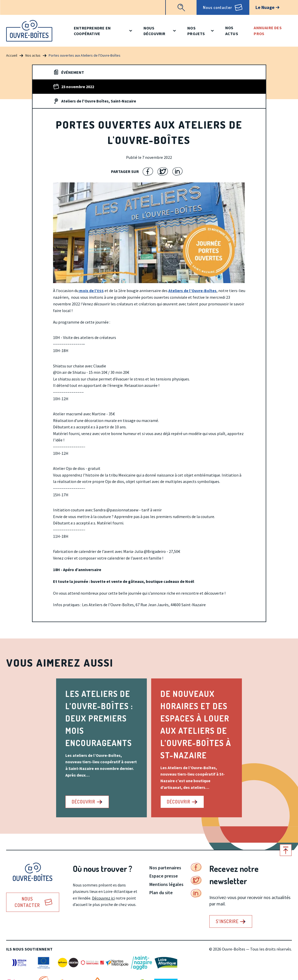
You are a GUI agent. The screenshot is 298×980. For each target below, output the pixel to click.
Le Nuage (265, 7)
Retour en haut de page (286, 850)
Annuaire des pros (268, 30)
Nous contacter (218, 7)
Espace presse (164, 876)
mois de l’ (91, 291)
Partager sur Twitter (163, 172)
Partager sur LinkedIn (178, 172)
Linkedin (196, 893)
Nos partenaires (165, 868)
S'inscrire (227, 921)
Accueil (12, 55)
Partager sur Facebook (148, 172)
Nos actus (232, 30)
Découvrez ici (103, 898)
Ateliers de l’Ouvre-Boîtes (192, 291)
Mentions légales (166, 884)
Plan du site (161, 893)
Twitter (196, 880)
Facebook (196, 867)
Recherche (181, 7)
